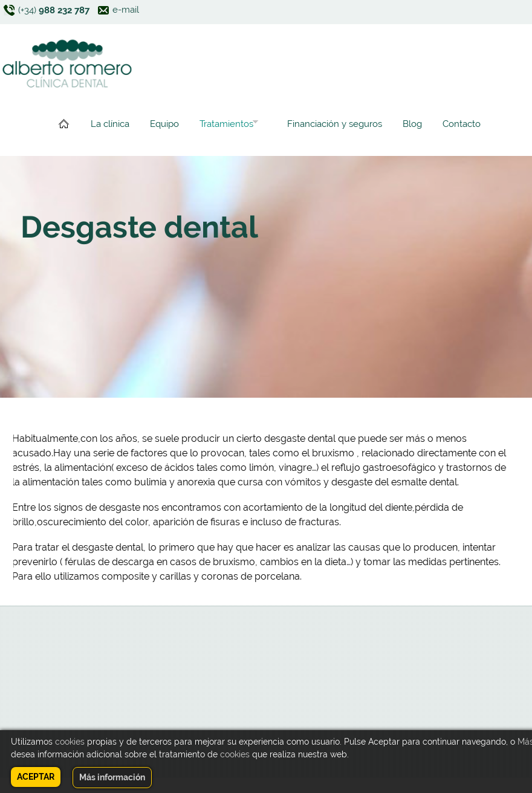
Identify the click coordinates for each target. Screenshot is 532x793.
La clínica (110, 124)
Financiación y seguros (335, 124)
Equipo (164, 124)
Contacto (462, 124)
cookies (70, 742)
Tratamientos (226, 125)
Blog (412, 124)
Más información (112, 777)
